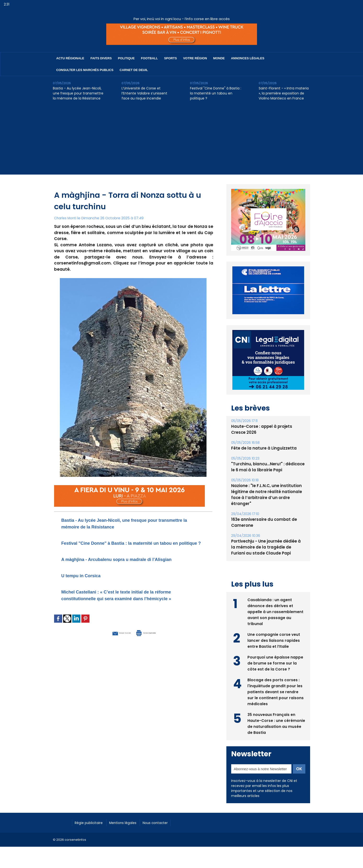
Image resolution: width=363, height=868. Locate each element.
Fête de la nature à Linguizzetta (262, 448)
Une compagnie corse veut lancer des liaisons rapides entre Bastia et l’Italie (274, 640)
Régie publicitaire (92, 822)
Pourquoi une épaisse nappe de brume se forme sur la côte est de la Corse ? (275, 662)
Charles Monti (66, 218)
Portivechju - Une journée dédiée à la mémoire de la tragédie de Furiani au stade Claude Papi (267, 547)
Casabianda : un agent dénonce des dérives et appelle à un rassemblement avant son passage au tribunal (275, 611)
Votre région (195, 58)
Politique (126, 58)
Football (149, 58)
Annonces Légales (248, 58)
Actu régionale (70, 58)
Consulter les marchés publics (85, 70)
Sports (170, 58)
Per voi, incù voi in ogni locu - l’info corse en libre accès (182, 19)
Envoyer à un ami (107, 652)
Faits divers (101, 58)
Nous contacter (168, 822)
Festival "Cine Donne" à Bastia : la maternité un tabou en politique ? (216, 93)
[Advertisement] (182, 141)
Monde (219, 58)
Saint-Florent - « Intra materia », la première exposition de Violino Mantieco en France (284, 93)
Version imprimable (158, 652)
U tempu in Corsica (87, 589)
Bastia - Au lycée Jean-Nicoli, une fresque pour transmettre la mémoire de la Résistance (78, 93)
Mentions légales (131, 822)
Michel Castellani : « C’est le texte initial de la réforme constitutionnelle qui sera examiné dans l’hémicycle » (127, 612)
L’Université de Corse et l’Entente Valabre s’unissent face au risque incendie (144, 93)
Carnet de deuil (134, 70)
